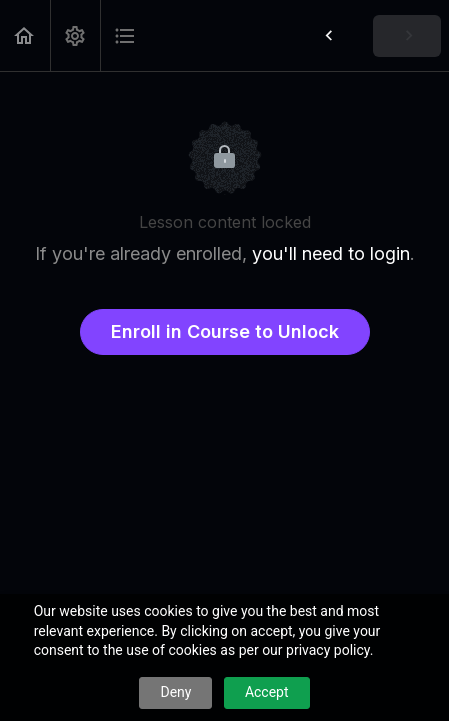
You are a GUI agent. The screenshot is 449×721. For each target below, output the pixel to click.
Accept (267, 692)
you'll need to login (331, 253)
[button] (25, 35)
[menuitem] (75, 35)
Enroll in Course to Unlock (225, 331)
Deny (175, 692)
